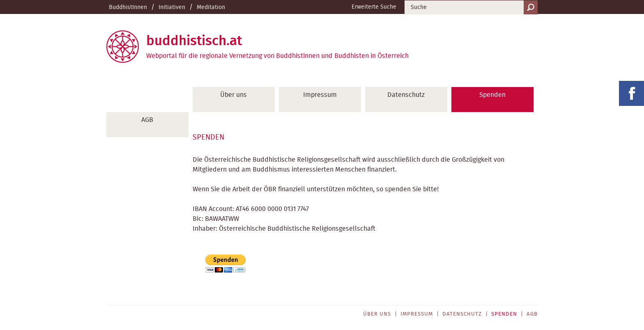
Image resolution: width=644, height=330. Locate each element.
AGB (147, 120)
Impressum (320, 95)
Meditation (211, 7)
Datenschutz (406, 95)
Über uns (233, 95)
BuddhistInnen (128, 7)
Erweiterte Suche (374, 7)
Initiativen (172, 7)
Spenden (492, 95)
